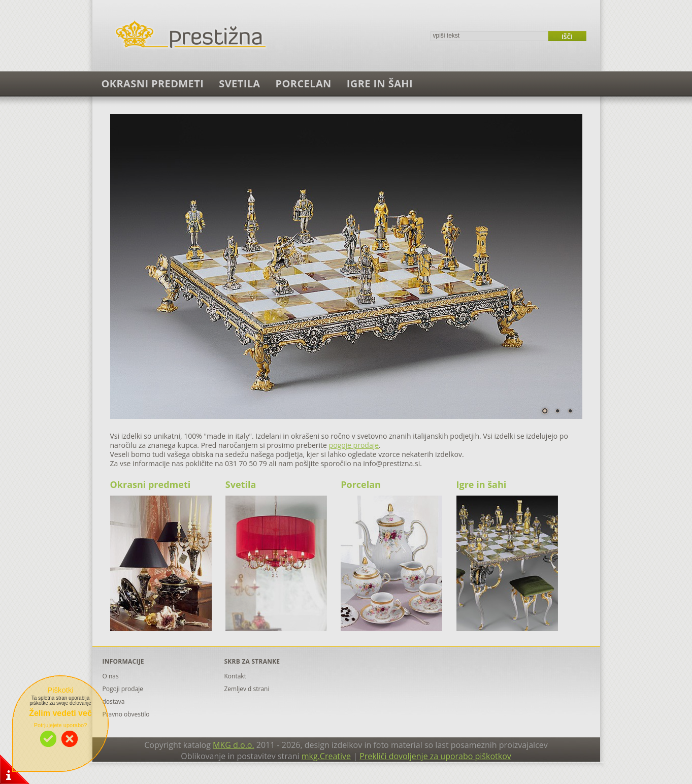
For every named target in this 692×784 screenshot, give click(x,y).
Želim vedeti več (60, 713)
